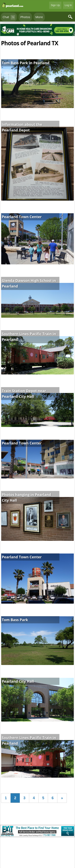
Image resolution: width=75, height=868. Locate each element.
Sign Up (55, 5)
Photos (25, 17)
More (39, 17)
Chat (9, 17)
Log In (68, 5)
